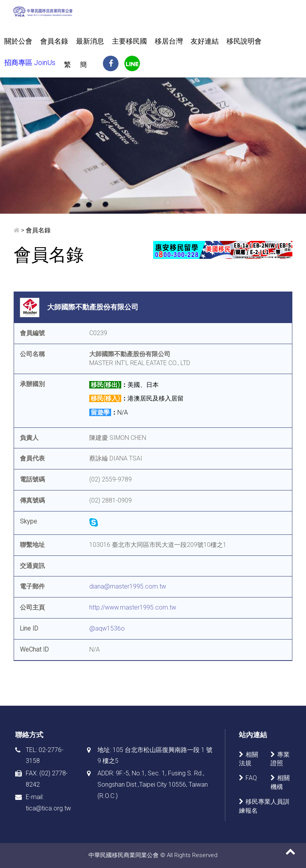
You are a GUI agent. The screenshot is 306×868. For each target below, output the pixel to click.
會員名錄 (54, 41)
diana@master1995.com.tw (128, 586)
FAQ (251, 778)
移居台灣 (169, 41)
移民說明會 (244, 41)
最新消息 (90, 41)
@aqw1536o (107, 628)
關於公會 (18, 41)
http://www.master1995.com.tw (133, 607)
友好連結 (205, 41)
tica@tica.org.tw (48, 808)
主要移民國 (129, 41)
